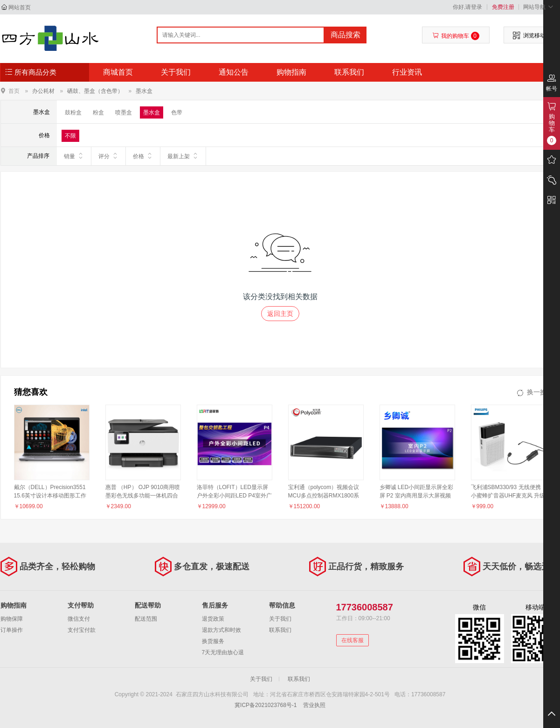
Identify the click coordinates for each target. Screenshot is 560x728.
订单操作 (12, 630)
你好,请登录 (467, 7)
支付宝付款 (82, 630)
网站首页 (20, 7)
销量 (74, 156)
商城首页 (118, 72)
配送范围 (146, 619)
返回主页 (280, 314)
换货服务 (213, 641)
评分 (108, 156)
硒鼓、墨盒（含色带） (95, 91)
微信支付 (79, 619)
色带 (177, 112)
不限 (70, 136)
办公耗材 (43, 91)
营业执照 (314, 705)
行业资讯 (407, 72)
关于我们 (176, 72)
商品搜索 (346, 35)
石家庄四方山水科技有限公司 (50, 38)
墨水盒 (144, 91)
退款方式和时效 (221, 630)
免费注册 (503, 7)
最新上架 (183, 156)
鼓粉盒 (73, 112)
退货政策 (213, 619)
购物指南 (291, 72)
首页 (14, 91)
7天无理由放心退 (223, 652)
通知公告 (234, 72)
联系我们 (349, 72)
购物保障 (12, 619)
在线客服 (353, 640)
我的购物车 (456, 36)
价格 (143, 156)
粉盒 (98, 112)
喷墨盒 (124, 112)
